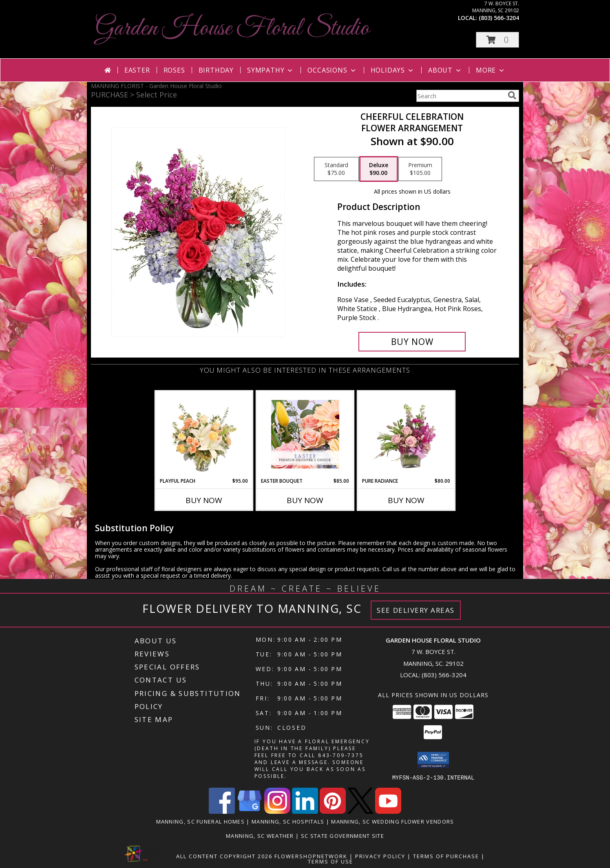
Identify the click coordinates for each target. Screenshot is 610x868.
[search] (512, 95)
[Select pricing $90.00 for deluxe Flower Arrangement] (379, 169)
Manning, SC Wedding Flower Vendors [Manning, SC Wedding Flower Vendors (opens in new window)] (392, 821)
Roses (174, 70)
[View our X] (360, 811)
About (445, 70)
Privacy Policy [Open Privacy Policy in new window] (380, 856)
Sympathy (271, 70)
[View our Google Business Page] (250, 811)
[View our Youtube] (388, 811)
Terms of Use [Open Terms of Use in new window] (330, 861)
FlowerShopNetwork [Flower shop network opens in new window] (311, 856)
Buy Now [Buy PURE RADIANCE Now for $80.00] (406, 500)
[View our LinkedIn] (305, 811)
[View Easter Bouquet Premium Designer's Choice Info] (305, 434)
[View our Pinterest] (333, 811)
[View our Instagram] (277, 811)
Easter (137, 70)
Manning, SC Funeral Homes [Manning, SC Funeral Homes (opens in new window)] (201, 821)
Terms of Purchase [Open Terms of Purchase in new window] (446, 856)
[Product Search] (460, 96)
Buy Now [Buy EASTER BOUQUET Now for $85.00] (305, 500)
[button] (497, 40)
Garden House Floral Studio (232, 29)
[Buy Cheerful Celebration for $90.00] (412, 342)
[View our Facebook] (222, 811)
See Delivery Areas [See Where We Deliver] (416, 610)
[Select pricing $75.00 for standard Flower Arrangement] (336, 169)
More (491, 70)
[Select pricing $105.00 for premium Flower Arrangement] (420, 169)
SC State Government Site (343, 835)
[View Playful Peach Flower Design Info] (204, 434)
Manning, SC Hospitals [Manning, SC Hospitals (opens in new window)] (288, 821)
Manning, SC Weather (260, 835)
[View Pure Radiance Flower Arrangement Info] (406, 434)
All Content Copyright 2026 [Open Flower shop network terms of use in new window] (224, 856)
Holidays (393, 70)
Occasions (332, 70)
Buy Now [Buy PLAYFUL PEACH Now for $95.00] (204, 500)
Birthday (216, 70)
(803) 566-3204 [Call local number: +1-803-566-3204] (499, 18)
